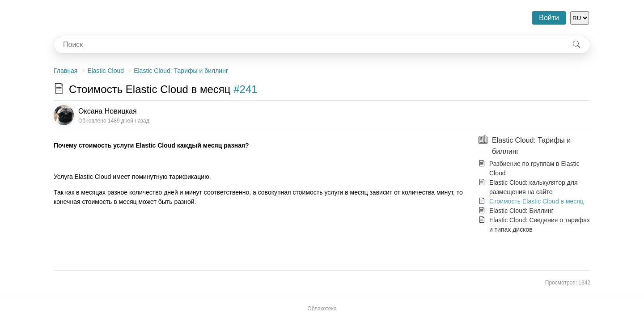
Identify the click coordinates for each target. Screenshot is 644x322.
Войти (549, 18)
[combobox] (309, 45)
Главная (66, 71)
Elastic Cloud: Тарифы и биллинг (181, 71)
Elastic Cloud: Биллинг (521, 211)
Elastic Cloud (106, 71)
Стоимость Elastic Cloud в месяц (536, 201)
